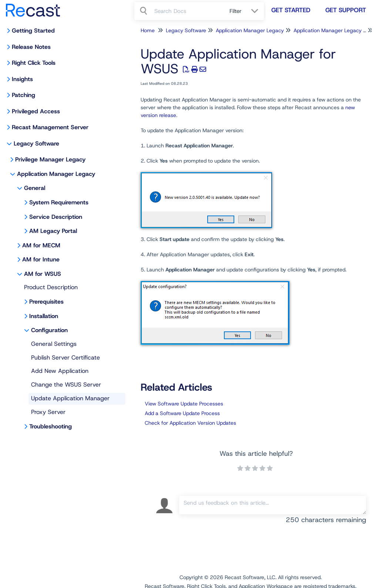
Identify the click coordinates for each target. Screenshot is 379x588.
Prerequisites (46, 302)
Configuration (49, 330)
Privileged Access (36, 111)
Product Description (51, 287)
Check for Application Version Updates (190, 423)
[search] (188, 11)
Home (148, 30)
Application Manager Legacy (56, 174)
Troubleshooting (51, 426)
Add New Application (60, 371)
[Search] (144, 11)
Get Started (291, 10)
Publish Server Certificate (66, 358)
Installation (44, 316)
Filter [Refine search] (237, 11)
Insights (22, 79)
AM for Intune (41, 259)
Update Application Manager (70, 398)
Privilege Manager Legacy (50, 159)
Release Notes (31, 47)
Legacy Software (36, 143)
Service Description (56, 217)
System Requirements (59, 202)
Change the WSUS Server (66, 385)
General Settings (54, 344)
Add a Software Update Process (182, 413)
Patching (24, 95)
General (35, 188)
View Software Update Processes (184, 404)
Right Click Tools (34, 63)
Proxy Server (48, 412)
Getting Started (33, 31)
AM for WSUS (43, 274)
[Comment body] (273, 505)
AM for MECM (41, 245)
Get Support (346, 10)
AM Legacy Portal (53, 231)
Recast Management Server (50, 127)
